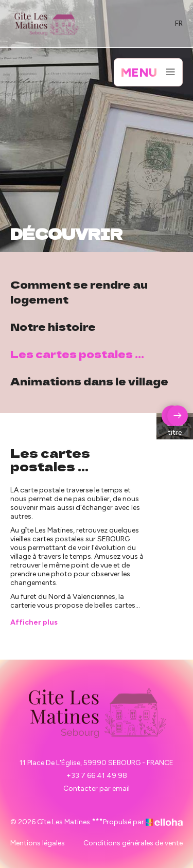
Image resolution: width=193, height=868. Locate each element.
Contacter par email (97, 789)
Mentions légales (38, 843)
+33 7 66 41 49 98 (97, 776)
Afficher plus (34, 622)
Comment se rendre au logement (79, 292)
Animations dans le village (89, 381)
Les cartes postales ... (77, 354)
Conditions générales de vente (133, 843)
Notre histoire (53, 326)
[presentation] (178, 416)
